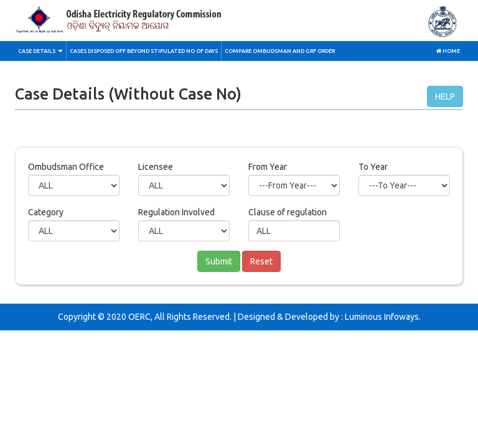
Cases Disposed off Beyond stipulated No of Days (144, 51)
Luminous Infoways (382, 317)
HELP (445, 96)
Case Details (40, 51)
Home (448, 51)
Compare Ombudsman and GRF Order (280, 51)
